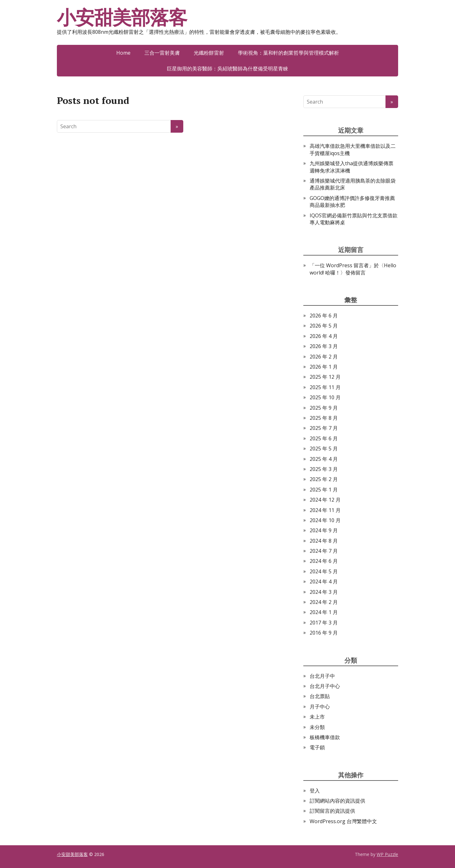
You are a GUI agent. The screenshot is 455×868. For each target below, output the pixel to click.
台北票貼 (320, 696)
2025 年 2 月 (324, 479)
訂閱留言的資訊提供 (332, 811)
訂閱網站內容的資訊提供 (337, 801)
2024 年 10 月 (325, 520)
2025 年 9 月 (324, 408)
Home (123, 53)
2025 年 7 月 (324, 428)
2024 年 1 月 (324, 612)
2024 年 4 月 (324, 582)
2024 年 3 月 (324, 592)
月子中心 (320, 707)
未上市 (317, 717)
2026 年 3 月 (324, 346)
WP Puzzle (387, 854)
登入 (315, 791)
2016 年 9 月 (324, 633)
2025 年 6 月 (324, 438)
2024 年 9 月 (324, 530)
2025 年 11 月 (325, 387)
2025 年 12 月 (325, 377)
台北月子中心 (325, 686)
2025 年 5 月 (324, 449)
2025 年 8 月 (324, 418)
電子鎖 (317, 747)
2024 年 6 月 (324, 561)
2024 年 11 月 (325, 510)
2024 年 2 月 (324, 602)
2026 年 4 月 (324, 336)
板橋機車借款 (325, 737)
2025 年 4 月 (324, 459)
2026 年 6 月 (324, 316)
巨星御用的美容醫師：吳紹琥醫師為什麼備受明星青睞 (227, 69)
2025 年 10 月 (325, 397)
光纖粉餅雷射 (209, 53)
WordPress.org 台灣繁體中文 (343, 821)
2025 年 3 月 (324, 469)
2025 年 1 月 (324, 490)
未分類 (317, 727)
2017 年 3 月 (324, 623)
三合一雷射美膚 (162, 53)
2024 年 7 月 (324, 551)
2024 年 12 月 (325, 500)
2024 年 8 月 (324, 541)
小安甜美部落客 (122, 17)
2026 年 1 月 (324, 367)
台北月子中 (322, 676)
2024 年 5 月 (324, 571)
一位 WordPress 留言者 (342, 265)
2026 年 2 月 (324, 357)
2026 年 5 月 (324, 326)
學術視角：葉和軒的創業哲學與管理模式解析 (288, 53)
